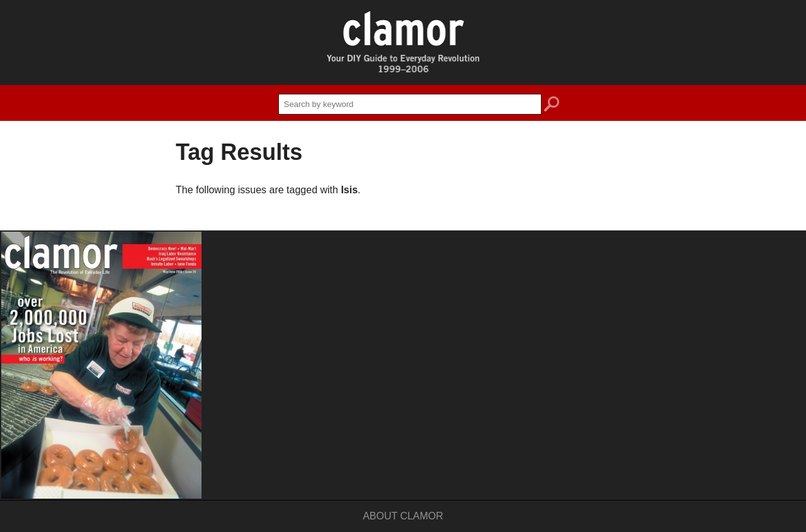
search (552, 106)
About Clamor (403, 516)
